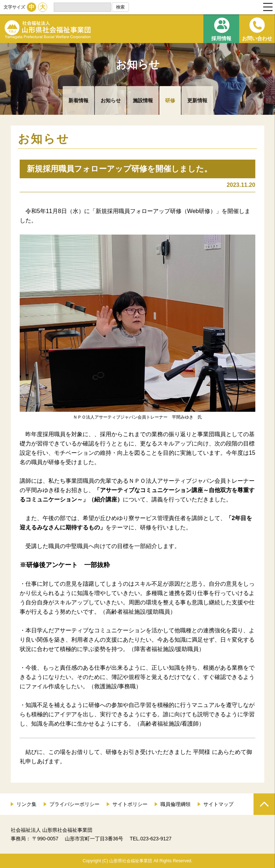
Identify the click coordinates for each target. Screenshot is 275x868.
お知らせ (111, 100)
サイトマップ (218, 804)
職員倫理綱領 (175, 804)
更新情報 (197, 100)
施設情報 (143, 100)
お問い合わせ (257, 38)
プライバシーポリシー (74, 804)
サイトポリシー (130, 804)
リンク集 (26, 804)
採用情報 (221, 38)
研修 (170, 100)
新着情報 (78, 100)
